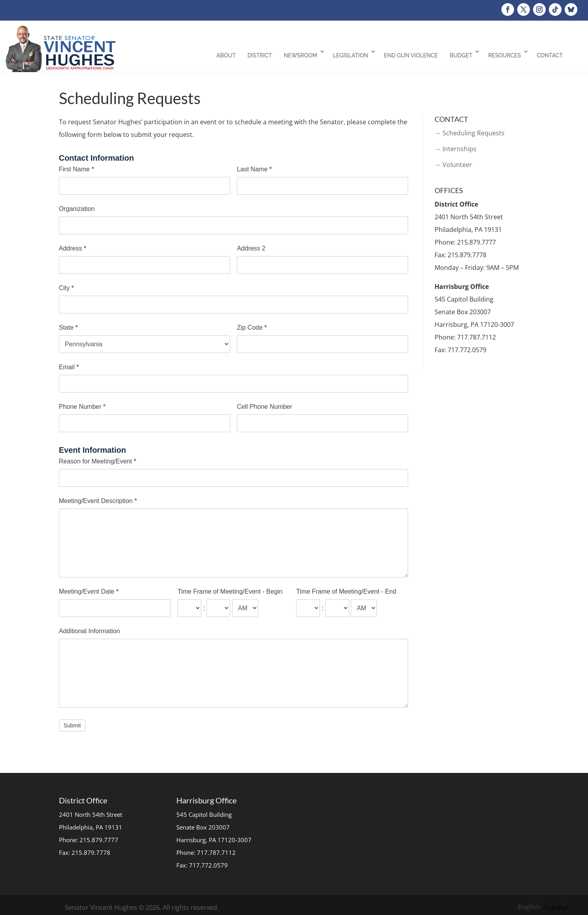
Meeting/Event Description (98, 501)
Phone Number (82, 407)
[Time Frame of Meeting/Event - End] (364, 608)
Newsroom (301, 55)
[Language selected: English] (545, 906)
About (226, 55)
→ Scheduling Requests (470, 133)
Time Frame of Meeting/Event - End (346, 591)
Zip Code (252, 327)
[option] (556, 907)
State (68, 327)
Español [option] (556, 907)
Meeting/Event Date (89, 591)
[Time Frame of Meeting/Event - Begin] (245, 608)
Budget (461, 55)
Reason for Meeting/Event (98, 461)
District (260, 55)
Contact (550, 55)
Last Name (254, 169)
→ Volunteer (453, 165)
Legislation (351, 55)
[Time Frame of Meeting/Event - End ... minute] (337, 608)
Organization (77, 209)
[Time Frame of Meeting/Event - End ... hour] (308, 608)
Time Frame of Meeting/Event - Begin (230, 591)
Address (73, 248)
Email (69, 367)
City (66, 288)
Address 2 (251, 248)
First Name (77, 169)
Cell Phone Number (265, 407)
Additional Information (90, 631)
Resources (504, 55)
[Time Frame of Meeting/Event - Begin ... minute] (218, 608)
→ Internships (456, 149)
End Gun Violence (411, 55)
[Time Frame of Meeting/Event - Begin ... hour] (189, 608)
